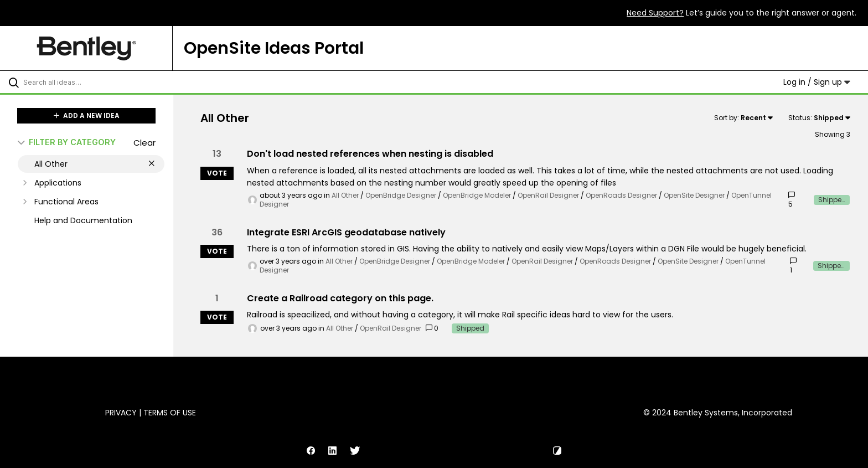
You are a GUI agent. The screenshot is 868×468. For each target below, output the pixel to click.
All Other (345, 195)
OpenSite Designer (694, 195)
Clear (144, 143)
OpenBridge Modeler (477, 195)
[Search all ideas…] (101, 82)
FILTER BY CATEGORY (67, 142)
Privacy (121, 413)
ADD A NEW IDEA (87, 115)
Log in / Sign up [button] (817, 82)
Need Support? (655, 13)
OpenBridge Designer (401, 195)
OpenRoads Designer (621, 195)
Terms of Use (170, 413)
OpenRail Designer (548, 195)
